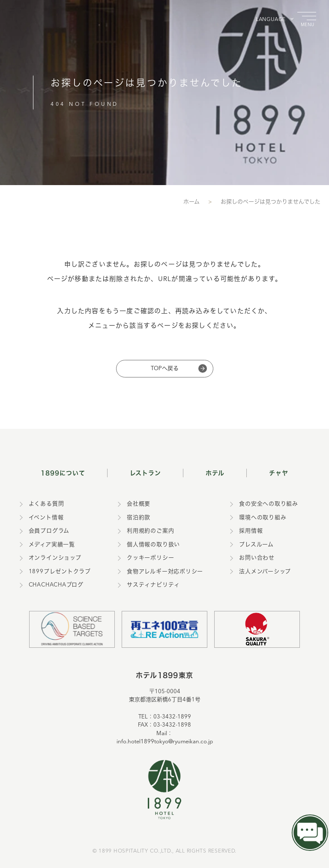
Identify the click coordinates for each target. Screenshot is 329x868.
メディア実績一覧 (52, 545)
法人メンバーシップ (265, 572)
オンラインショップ (55, 558)
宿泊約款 (139, 518)
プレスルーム (256, 545)
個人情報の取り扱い (153, 545)
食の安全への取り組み (269, 504)
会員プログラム (49, 531)
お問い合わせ (257, 558)
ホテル (215, 473)
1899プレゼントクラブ (60, 572)
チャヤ (279, 473)
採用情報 (251, 531)
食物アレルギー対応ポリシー (165, 572)
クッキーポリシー (150, 558)
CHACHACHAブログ (56, 585)
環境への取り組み (263, 518)
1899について (63, 473)
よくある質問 (46, 504)
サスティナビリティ (153, 585)
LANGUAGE (271, 20)
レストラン (146, 473)
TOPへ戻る (165, 369)
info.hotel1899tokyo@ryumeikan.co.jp (165, 742)
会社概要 (139, 504)
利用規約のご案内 (150, 531)
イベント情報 (46, 518)
